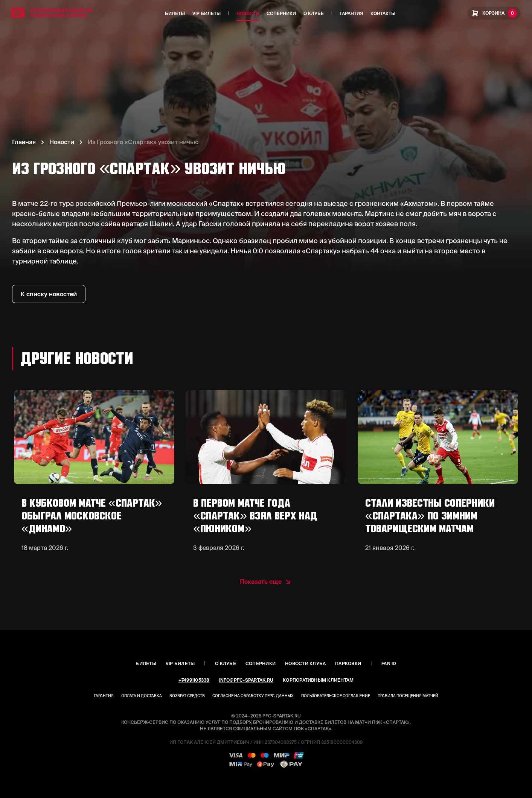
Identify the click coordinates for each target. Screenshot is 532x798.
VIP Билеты (207, 14)
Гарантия (351, 14)
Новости (248, 14)
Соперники (281, 14)
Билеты (175, 14)
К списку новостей (49, 294)
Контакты (383, 14)
